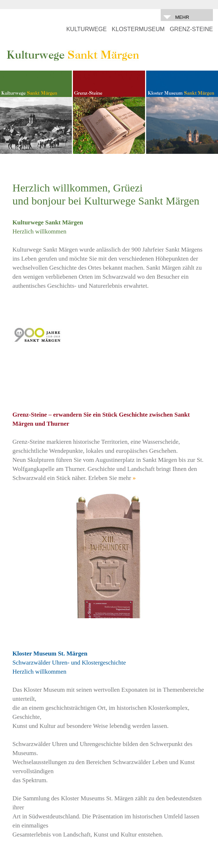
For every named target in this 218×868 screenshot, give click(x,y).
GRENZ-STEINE (191, 29)
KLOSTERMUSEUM (138, 29)
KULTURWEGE (87, 29)
